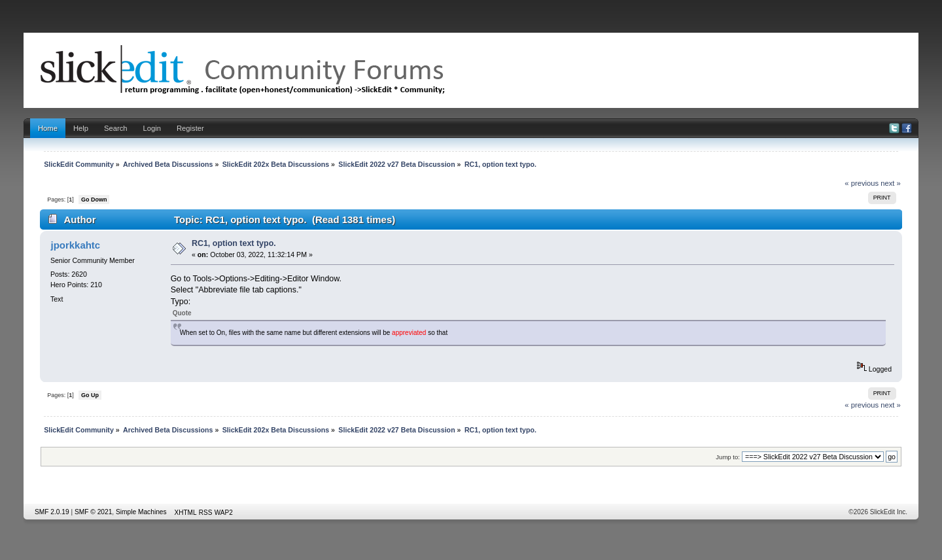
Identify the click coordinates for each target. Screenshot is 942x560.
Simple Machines (141, 512)
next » (891, 183)
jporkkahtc (75, 245)
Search (116, 128)
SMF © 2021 (93, 512)
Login (152, 128)
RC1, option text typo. (234, 243)
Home (48, 128)
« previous (862, 183)
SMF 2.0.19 (52, 512)
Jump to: (728, 457)
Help (81, 128)
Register (190, 128)
